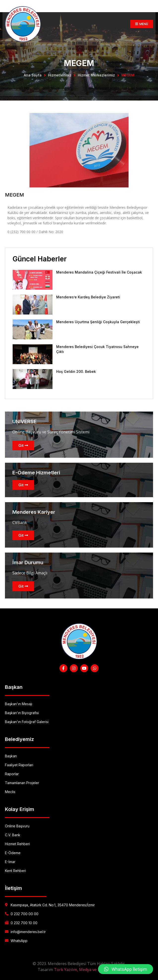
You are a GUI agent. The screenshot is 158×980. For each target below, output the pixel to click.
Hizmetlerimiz (60, 75)
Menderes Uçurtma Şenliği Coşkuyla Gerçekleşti (98, 322)
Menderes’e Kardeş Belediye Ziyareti (88, 297)
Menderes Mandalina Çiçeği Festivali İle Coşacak (99, 272)
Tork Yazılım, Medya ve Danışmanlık (87, 970)
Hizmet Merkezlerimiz (96, 75)
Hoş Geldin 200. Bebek (76, 371)
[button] (126, 969)
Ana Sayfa (33, 75)
